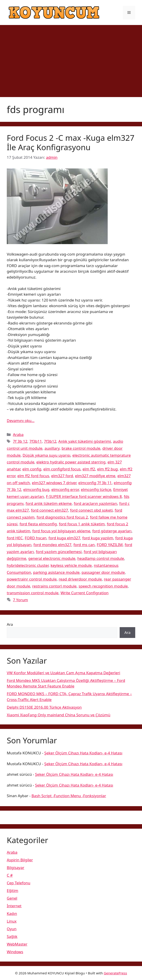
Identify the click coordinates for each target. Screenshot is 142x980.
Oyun (12, 929)
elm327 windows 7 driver (54, 483)
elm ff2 (89, 469)
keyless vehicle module (71, 565)
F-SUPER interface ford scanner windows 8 (84, 496)
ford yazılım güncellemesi (59, 552)
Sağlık (12, 936)
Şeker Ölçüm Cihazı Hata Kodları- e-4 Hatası (83, 753)
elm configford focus (62, 469)
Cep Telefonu (19, 883)
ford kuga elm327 (64, 538)
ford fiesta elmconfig (38, 524)
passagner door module (103, 572)
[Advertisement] (71, 59)
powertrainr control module (32, 579)
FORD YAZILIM (110, 545)
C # (10, 875)
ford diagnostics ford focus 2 (62, 517)
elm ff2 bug (107, 469)
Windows (15, 952)
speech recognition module (103, 586)
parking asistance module (56, 572)
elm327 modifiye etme (95, 476)
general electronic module (52, 558)
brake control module (81, 448)
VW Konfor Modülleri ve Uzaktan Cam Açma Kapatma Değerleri (63, 673)
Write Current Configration (85, 593)
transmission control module (33, 593)
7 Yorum (20, 600)
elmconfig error (65, 489)
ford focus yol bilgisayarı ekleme (61, 531)
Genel (12, 898)
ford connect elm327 (50, 510)
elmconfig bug (36, 489)
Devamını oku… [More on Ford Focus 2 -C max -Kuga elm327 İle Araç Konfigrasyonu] (21, 421)
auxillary (52, 448)
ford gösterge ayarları (112, 531)
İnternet (14, 906)
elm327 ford (62, 476)
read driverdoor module (80, 579)
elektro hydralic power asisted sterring (71, 462)
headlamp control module (101, 558)
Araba (18, 434)
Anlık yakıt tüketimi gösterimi (85, 441)
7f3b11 (36, 441)
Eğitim (13, 890)
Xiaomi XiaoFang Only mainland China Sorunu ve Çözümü (59, 715)
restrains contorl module (55, 586)
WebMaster (17, 944)
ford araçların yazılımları (95, 503)
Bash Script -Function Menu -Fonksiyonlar (69, 796)
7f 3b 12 (20, 441)
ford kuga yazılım (98, 538)
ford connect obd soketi (91, 510)
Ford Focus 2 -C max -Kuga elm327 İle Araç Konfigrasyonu (71, 142)
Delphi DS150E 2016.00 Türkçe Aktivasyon (44, 707)
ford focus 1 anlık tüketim (82, 524)
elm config (32, 469)
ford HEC (15, 538)
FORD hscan (35, 538)
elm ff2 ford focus (33, 476)
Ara (10, 624)
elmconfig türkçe (96, 489)
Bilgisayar (16, 868)
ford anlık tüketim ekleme (49, 503)
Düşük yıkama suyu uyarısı (46, 455)
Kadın (12, 913)
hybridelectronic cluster (28, 565)
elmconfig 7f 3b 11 (95, 483)
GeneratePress (115, 973)
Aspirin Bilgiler (20, 860)
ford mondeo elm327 (52, 545)
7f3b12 (50, 441)
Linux (12, 921)
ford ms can (84, 545)
